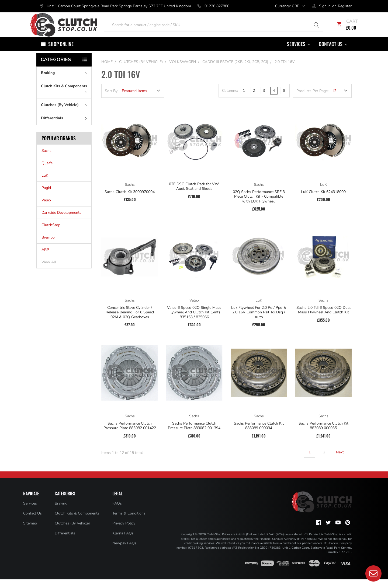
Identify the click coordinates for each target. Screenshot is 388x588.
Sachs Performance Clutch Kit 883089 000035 (323, 434)
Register (345, 6)
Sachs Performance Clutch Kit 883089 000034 (259, 434)
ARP (45, 258)
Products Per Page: (312, 99)
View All (49, 271)
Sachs (46, 159)
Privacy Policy (124, 532)
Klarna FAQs (123, 542)
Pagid (46, 196)
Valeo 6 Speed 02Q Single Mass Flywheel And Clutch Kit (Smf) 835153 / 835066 (194, 321)
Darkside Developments (61, 221)
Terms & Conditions (129, 522)
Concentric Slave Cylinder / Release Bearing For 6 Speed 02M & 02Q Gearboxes (130, 321)
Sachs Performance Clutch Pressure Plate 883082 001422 (130, 434)
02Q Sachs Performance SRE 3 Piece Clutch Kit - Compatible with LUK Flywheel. (259, 205)
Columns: (230, 99)
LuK (45, 184)
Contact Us (333, 52)
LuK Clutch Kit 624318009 (323, 201)
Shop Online (61, 52)
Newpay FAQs (124, 552)
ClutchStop (51, 234)
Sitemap (30, 532)
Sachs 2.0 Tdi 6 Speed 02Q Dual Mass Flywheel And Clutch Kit (323, 319)
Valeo (46, 209)
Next (343, 461)
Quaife (47, 172)
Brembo (48, 246)
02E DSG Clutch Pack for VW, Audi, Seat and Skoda (194, 195)
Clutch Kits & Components (65, 97)
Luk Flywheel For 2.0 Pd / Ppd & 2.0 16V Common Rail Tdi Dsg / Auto (259, 321)
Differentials (65, 127)
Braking (65, 81)
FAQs (117, 512)
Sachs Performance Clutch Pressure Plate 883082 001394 (194, 434)
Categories (56, 68)
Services (299, 52)
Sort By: (112, 99)
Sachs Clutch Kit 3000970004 (130, 201)
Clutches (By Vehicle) (65, 113)
